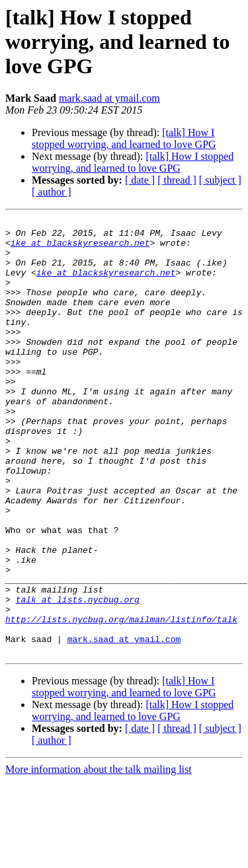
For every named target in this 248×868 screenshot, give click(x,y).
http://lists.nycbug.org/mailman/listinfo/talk (121, 700)
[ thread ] (177, 180)
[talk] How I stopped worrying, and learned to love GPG (124, 138)
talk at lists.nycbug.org (78, 676)
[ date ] (140, 180)
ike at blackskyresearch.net (80, 248)
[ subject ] (220, 180)
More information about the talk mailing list (99, 856)
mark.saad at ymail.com (109, 98)
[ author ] (52, 192)
